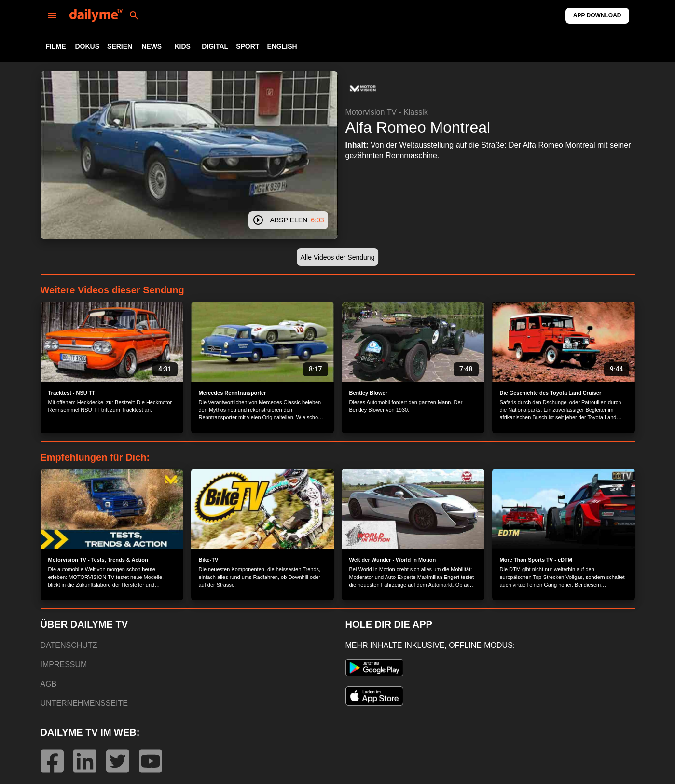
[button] (363, 89)
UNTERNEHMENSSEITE (84, 703)
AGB (49, 684)
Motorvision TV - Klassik (387, 112)
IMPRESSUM (64, 665)
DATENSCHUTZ (69, 645)
